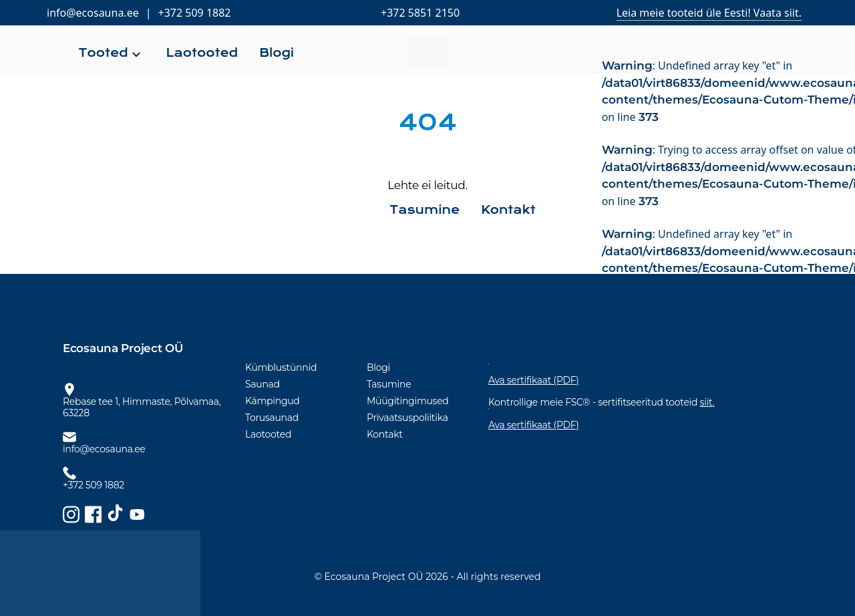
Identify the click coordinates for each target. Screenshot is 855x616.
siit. (707, 402)
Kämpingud (273, 401)
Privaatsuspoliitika (407, 418)
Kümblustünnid (281, 367)
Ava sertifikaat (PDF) (534, 425)
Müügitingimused (408, 401)
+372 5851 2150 (420, 13)
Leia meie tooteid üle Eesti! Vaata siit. (709, 13)
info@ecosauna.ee (93, 13)
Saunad (263, 384)
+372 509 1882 (195, 13)
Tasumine (389, 384)
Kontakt (385, 434)
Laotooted (268, 434)
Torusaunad (272, 418)
